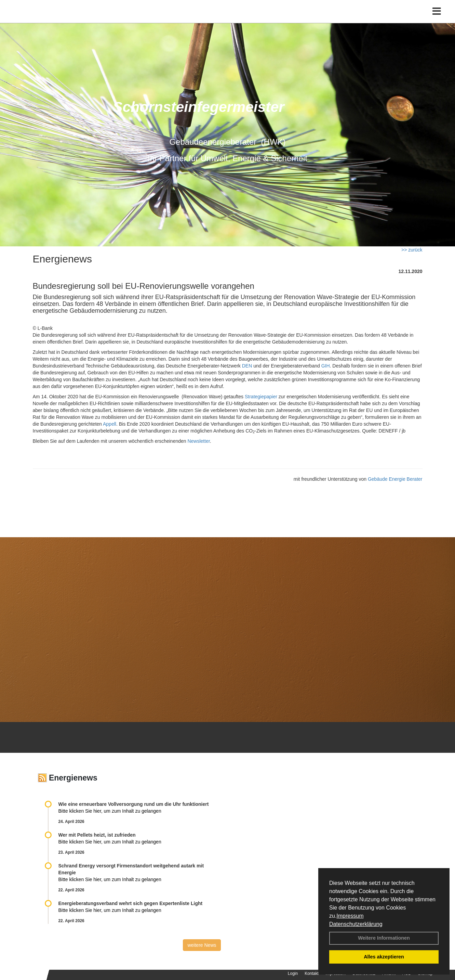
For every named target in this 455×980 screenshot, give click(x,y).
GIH (326, 366)
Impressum (350, 916)
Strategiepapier (261, 397)
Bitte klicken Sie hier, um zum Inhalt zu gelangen (110, 811)
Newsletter (198, 441)
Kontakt (312, 973)
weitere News (202, 945)
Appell (110, 424)
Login (293, 973)
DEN (247, 366)
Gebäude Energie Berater (395, 479)
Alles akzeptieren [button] (384, 957)
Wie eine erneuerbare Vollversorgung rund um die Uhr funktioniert (134, 804)
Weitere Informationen (384, 938)
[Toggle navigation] (437, 20)
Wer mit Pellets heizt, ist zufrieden (97, 835)
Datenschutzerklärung (356, 924)
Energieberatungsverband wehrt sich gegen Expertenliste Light (131, 903)
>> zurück (412, 250)
